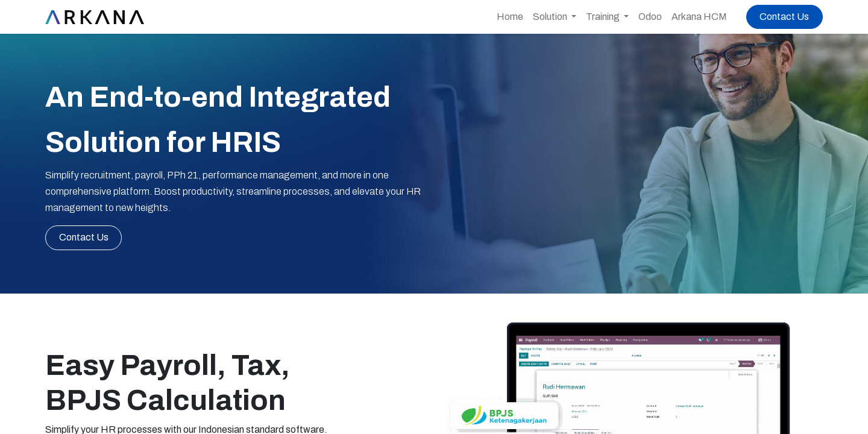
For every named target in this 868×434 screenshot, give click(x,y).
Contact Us (784, 17)
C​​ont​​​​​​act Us (84, 237)
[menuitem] (510, 17)
